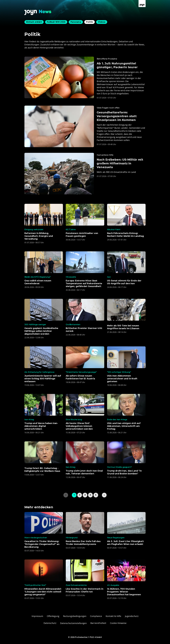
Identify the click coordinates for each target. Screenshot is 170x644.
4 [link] (90, 495)
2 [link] (80, 495)
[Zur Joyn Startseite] (142, 4)
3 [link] (85, 495)
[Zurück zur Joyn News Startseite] (38, 12)
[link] (104, 495)
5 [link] (96, 495)
